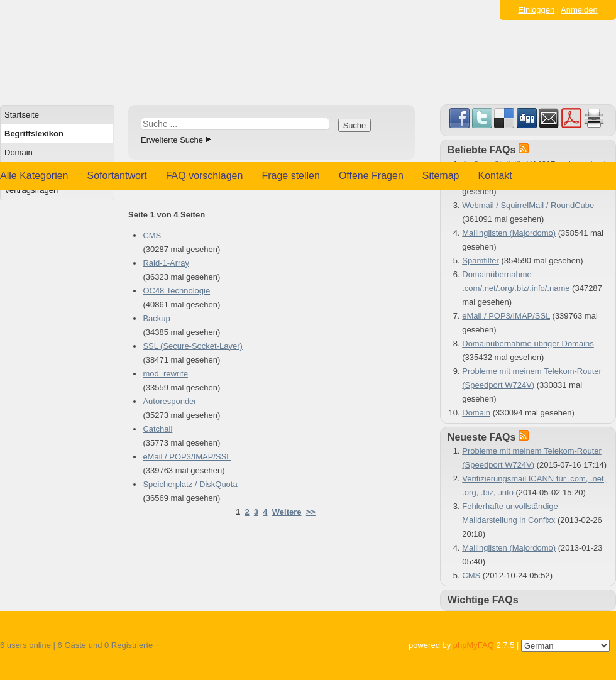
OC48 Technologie (176, 291)
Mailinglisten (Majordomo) (509, 233)
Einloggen (536, 10)
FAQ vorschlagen (205, 176)
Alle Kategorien (34, 176)
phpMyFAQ (474, 645)
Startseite (22, 115)
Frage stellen (291, 176)
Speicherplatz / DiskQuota (190, 484)
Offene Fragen (371, 176)
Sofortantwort (117, 176)
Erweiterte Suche (172, 140)
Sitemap (441, 176)
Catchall (157, 429)
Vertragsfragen (31, 190)
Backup (156, 318)
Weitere (287, 512)
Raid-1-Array (166, 263)
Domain (19, 152)
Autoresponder (169, 401)
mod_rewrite (165, 374)
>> (311, 512)
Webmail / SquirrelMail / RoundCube (528, 205)
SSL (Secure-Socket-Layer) (192, 346)
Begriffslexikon (34, 134)
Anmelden (579, 10)
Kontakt (495, 176)
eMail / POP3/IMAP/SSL (187, 457)
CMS (152, 235)
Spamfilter (481, 260)
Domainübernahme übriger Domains (528, 343)
